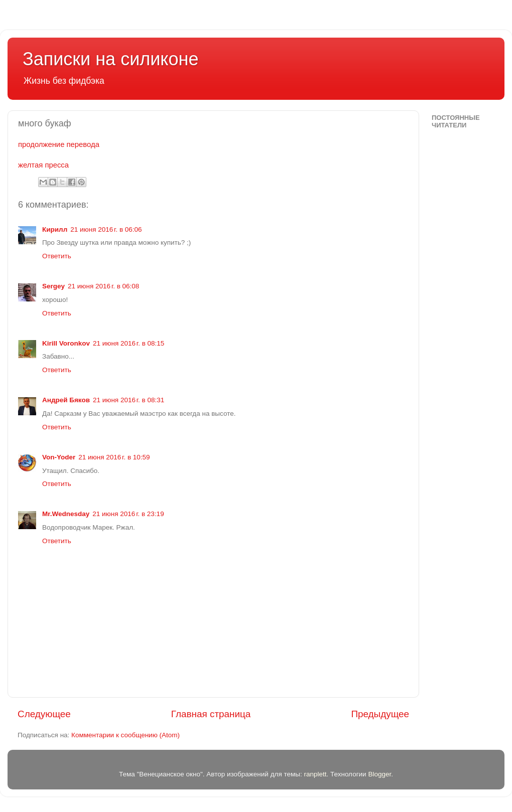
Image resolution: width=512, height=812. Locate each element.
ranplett (315, 774)
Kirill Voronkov (66, 343)
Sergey (53, 286)
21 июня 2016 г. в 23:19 (128, 514)
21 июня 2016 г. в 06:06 (106, 229)
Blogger (379, 774)
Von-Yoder (59, 457)
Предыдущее (380, 714)
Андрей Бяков (66, 400)
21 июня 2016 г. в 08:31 (129, 400)
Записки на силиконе (110, 59)
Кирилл (55, 229)
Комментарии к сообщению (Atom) (125, 735)
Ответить (57, 256)
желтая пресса (43, 165)
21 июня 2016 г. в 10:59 (114, 457)
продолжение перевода (59, 144)
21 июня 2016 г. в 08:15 (129, 343)
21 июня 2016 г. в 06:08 (103, 286)
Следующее (44, 714)
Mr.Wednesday (66, 514)
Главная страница (211, 714)
